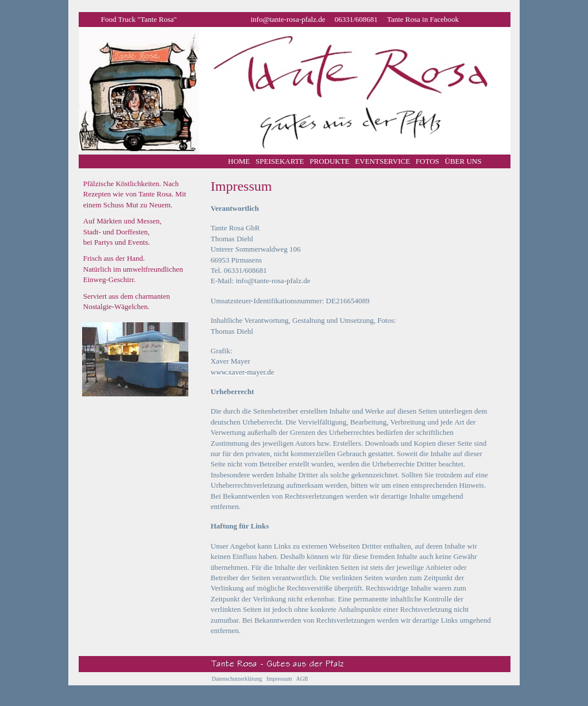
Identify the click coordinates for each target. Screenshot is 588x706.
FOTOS (428, 161)
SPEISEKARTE (280, 161)
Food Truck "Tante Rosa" (139, 19)
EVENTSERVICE (382, 161)
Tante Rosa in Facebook (423, 19)
